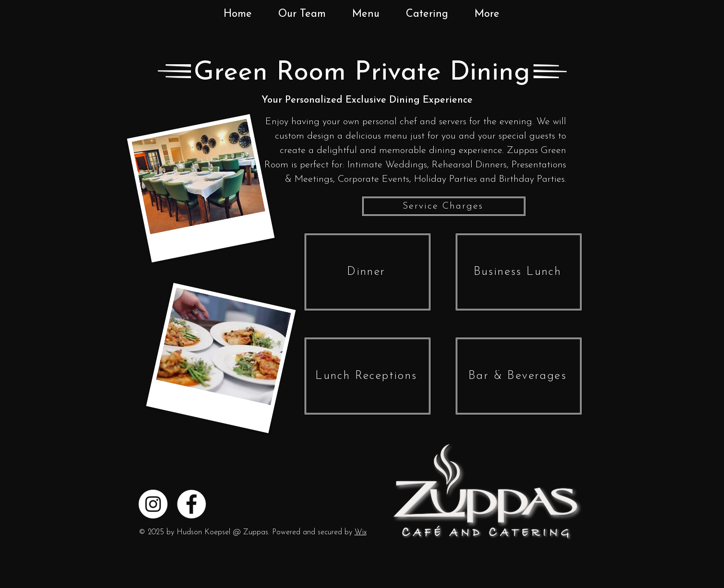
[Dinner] (368, 272)
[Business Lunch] (519, 272)
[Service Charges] (444, 206)
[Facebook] (191, 504)
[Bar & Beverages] (519, 376)
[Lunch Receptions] (368, 376)
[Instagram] (153, 504)
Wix (361, 532)
